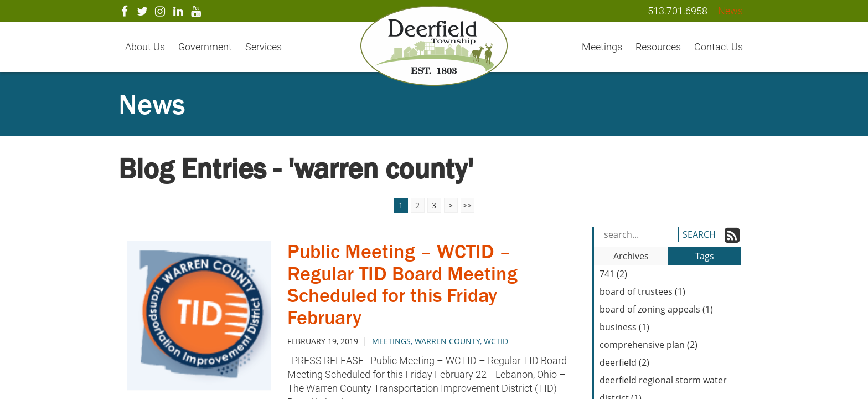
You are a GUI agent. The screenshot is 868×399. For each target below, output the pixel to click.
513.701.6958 (678, 11)
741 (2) (613, 274)
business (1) (624, 327)
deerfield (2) (624, 362)
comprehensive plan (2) (649, 345)
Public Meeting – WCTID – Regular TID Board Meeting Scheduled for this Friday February (402, 284)
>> (467, 205)
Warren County (447, 341)
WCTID (496, 341)
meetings (391, 341)
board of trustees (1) (642, 291)
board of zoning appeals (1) (656, 309)
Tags (705, 256)
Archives (631, 256)
